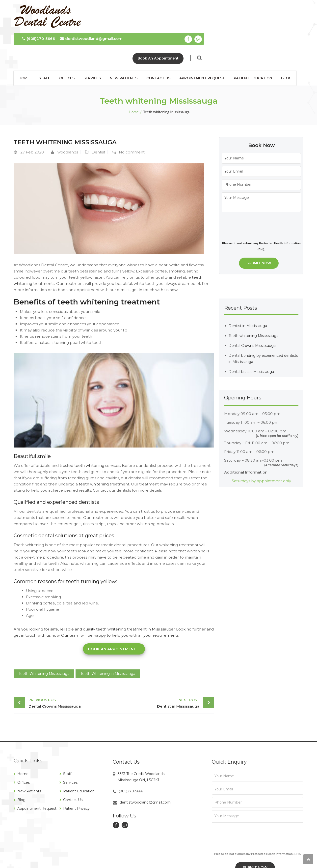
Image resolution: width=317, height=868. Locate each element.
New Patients (127, 45)
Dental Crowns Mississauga (70, 670)
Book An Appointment (257, 25)
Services (96, 45)
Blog (290, 45)
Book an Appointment (112, 616)
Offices (70, 45)
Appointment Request (206, 45)
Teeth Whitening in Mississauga (108, 641)
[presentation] (259, 193)
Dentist (98, 119)
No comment (132, 119)
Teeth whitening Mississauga (253, 303)
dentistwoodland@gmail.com (190, 6)
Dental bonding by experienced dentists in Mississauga (263, 326)
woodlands (68, 119)
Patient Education (256, 45)
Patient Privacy (76, 776)
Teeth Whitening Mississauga (44, 641)
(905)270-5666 (138, 6)
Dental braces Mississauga (251, 339)
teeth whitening (89, 433)
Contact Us (162, 45)
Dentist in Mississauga (158, 670)
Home (28, 45)
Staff (48, 45)
